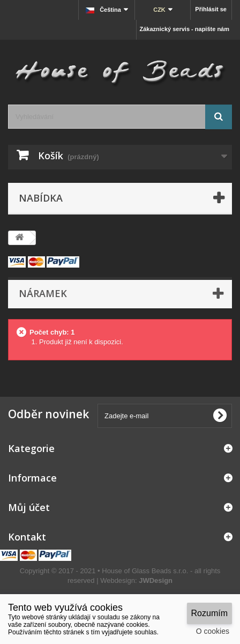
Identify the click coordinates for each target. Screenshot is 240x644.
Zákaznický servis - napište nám (184, 29)
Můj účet (29, 507)
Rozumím (209, 613)
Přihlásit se (211, 9)
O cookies (213, 631)
